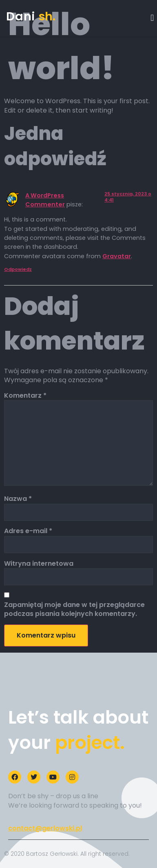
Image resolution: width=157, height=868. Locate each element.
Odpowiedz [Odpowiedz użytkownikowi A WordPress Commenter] (18, 269)
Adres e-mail (28, 531)
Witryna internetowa (39, 564)
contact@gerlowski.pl (45, 828)
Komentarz (25, 396)
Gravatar (117, 256)
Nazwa (18, 499)
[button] (152, 18)
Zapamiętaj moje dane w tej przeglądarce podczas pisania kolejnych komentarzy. (74, 609)
